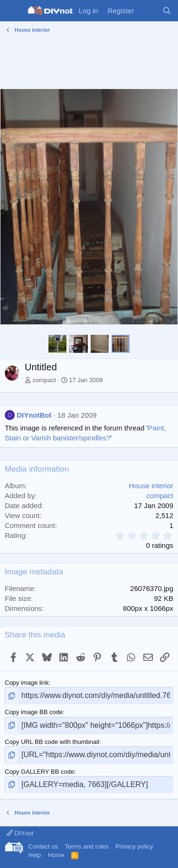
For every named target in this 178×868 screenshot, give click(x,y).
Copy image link (27, 683)
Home (56, 855)
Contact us (43, 846)
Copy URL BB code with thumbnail (52, 742)
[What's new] (148, 11)
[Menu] (13, 11)
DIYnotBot (34, 415)
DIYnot (20, 833)
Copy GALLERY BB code (39, 772)
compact (44, 380)
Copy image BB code (34, 712)
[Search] (167, 11)
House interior (151, 486)
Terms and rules (86, 846)
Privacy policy (134, 846)
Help (35, 855)
